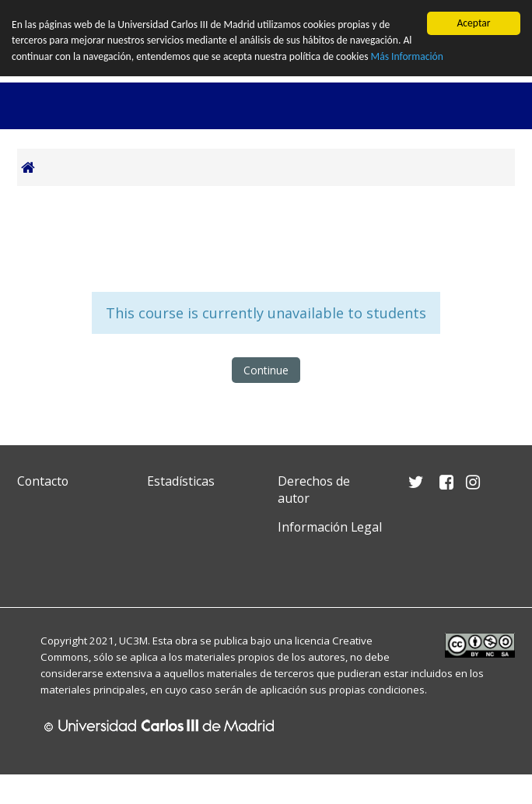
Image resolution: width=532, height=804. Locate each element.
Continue (266, 370)
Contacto (43, 481)
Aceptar (473, 23)
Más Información (407, 56)
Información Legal (330, 527)
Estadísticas (181, 481)
